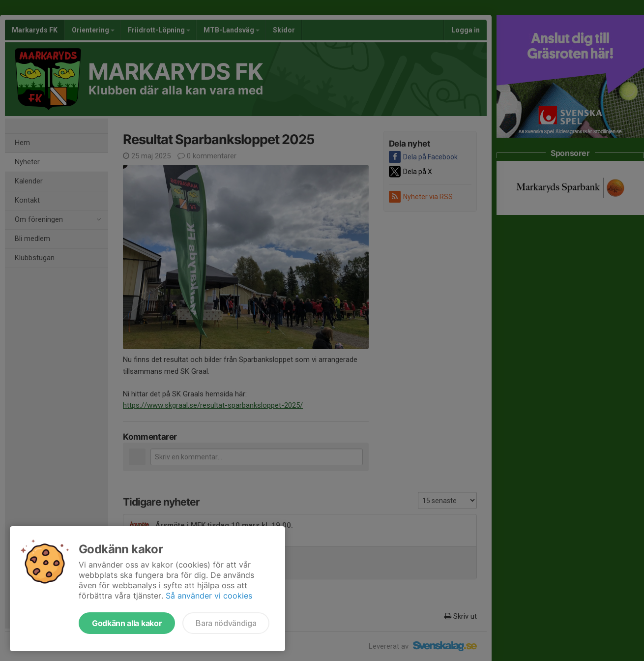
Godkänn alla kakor (127, 623)
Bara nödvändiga (226, 623)
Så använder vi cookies (209, 596)
